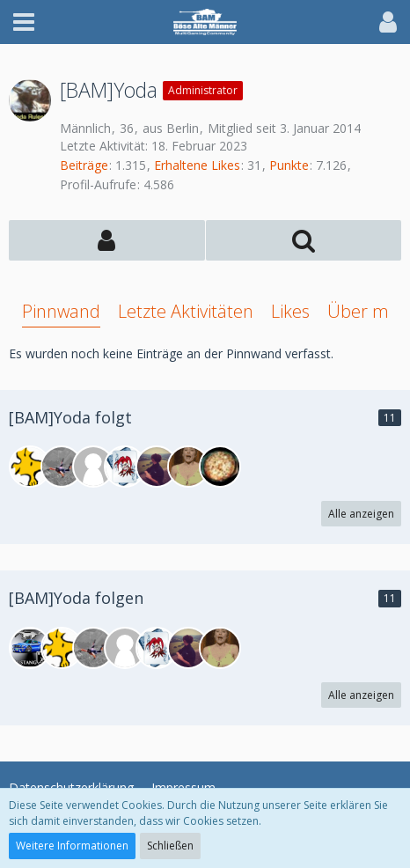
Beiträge (84, 165)
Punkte (289, 165)
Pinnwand (61, 311)
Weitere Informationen (72, 846)
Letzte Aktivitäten (186, 311)
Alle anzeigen (361, 514)
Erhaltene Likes (197, 165)
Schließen (170, 846)
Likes (290, 311)
